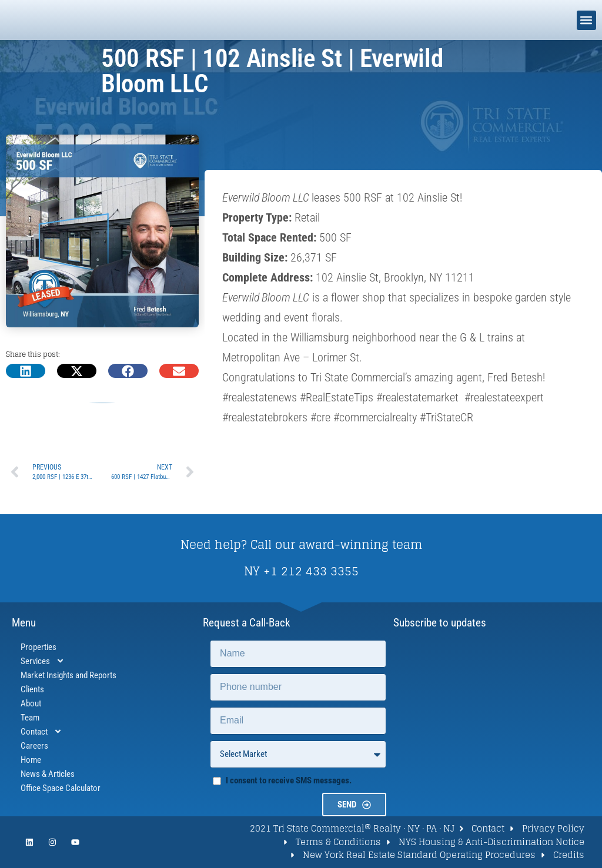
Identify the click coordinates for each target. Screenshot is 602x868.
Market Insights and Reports (68, 675)
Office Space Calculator (61, 788)
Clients (32, 689)
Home (31, 760)
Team (30, 718)
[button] (586, 20)
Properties (39, 647)
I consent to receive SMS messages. (289, 780)
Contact (41, 732)
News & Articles (48, 774)
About (31, 703)
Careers (34, 746)
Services (43, 661)
